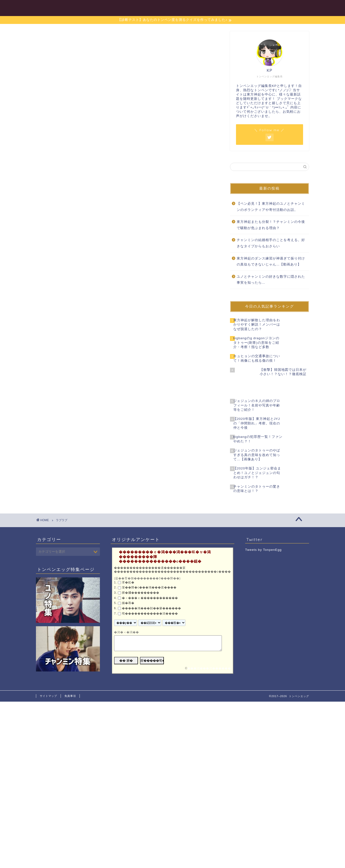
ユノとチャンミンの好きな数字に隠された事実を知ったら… (271, 280)
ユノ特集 (189, 7)
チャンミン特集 (222, 7)
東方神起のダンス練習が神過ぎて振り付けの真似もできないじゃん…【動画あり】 (271, 262)
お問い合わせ (294, 7)
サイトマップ (48, 678)
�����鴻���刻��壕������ (152, 591)
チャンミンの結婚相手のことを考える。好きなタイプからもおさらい (271, 243)
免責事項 (70, 678)
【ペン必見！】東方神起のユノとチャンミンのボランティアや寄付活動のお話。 (271, 207)
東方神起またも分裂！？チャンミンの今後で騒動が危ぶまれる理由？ (271, 225)
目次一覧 (162, 7)
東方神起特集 (259, 7)
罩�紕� (128, 565)
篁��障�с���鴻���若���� (149, 570)
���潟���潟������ (209, 651)
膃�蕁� (128, 586)
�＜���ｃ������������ (150, 580)
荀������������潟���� (150, 596)
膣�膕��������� (141, 575)
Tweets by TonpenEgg (263, 532)
